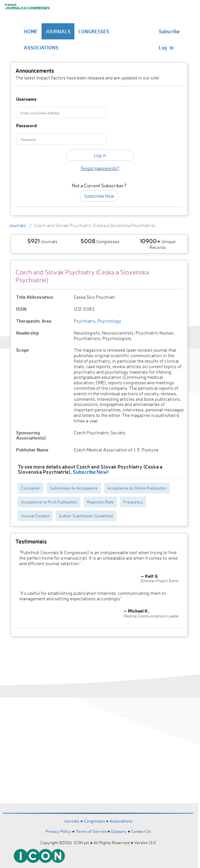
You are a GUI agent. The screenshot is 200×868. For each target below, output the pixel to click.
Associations (121, 821)
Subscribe (169, 31)
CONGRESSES (94, 31)
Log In (166, 47)
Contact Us (141, 831)
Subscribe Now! (91, 472)
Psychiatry (85, 321)
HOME (31, 31)
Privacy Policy (58, 831)
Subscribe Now (99, 196)
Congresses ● (97, 821)
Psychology (109, 321)
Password (26, 126)
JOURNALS (58, 31)
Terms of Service (91, 831)
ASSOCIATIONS (41, 47)
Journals (18, 225)
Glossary (119, 831)
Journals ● (74, 821)
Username (26, 99)
